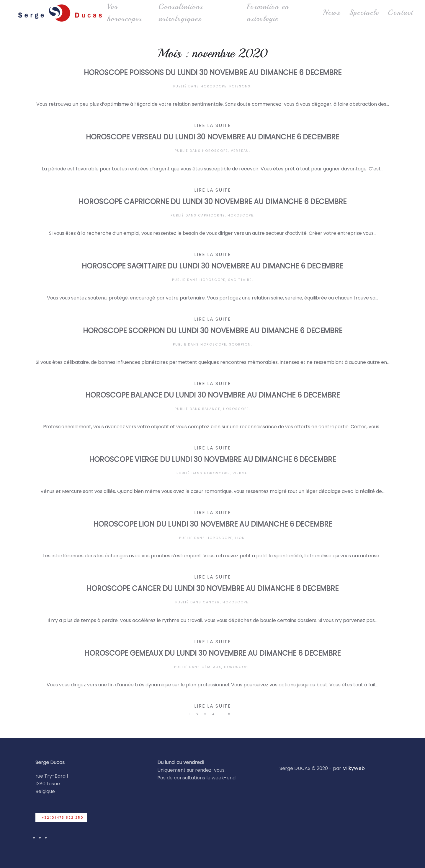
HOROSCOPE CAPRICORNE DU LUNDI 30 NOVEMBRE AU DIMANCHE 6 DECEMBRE (212, 202)
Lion (240, 538)
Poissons (240, 86)
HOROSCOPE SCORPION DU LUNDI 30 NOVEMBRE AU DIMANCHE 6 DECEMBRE (213, 331)
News (332, 12)
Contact (401, 12)
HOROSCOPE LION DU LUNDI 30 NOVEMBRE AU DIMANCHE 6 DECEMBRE (213, 524)
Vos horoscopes (125, 13)
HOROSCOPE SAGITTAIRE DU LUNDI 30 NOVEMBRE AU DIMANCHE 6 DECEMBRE (212, 266)
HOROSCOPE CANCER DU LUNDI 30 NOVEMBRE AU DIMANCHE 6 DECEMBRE (212, 588)
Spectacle (364, 12)
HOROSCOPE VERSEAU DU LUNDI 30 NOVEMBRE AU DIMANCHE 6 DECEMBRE (212, 137)
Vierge (240, 473)
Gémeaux (211, 667)
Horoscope (214, 86)
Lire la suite (213, 125)
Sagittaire (240, 280)
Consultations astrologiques (181, 13)
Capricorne (211, 215)
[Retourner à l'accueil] (59, 13)
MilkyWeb (354, 768)
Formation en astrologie (268, 13)
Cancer (211, 602)
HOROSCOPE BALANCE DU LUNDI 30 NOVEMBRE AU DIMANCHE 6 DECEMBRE (212, 395)
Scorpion (240, 344)
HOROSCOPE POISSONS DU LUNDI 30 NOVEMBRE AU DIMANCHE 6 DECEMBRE (213, 73)
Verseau (240, 151)
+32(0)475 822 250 (63, 817)
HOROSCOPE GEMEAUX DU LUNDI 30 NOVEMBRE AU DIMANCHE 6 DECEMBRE (212, 653)
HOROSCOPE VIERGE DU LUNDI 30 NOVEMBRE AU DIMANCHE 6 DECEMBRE (212, 459)
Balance (211, 409)
